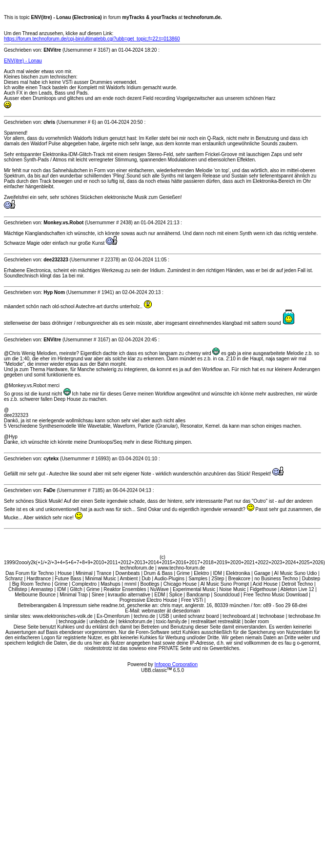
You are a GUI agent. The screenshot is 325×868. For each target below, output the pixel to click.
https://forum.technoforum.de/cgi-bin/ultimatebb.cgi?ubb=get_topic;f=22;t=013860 (92, 39)
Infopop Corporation (176, 664)
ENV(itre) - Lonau (23, 61)
